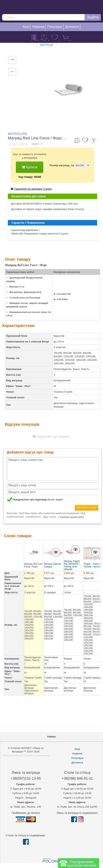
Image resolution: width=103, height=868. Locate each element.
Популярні (77, 758)
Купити (30, 167)
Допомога (77, 763)
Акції (77, 749)
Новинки (77, 754)
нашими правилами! (72, 517)
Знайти (93, 17)
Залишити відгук (87, 508)
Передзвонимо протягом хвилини (82, 864)
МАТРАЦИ (47, 45)
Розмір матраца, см (62, 165)
